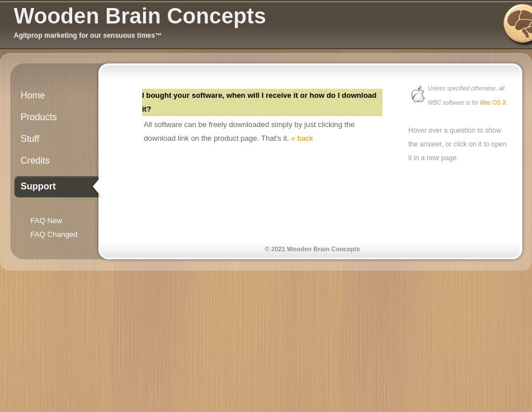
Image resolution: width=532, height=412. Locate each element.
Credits (35, 161)
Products (39, 117)
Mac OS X (493, 103)
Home (33, 95)
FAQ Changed (54, 234)
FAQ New (46, 221)
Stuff (30, 139)
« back (302, 138)
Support (38, 186)
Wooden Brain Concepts (140, 16)
